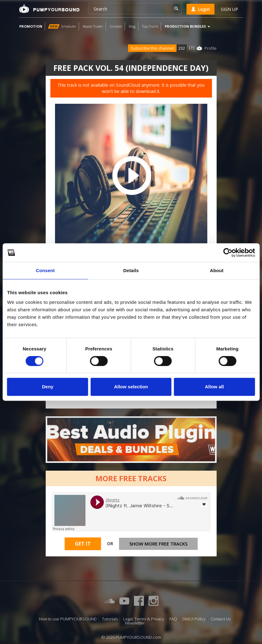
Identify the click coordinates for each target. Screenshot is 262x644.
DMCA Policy (194, 619)
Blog (132, 26)
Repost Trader (93, 26)
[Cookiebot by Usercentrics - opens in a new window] (228, 253)
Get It (83, 544)
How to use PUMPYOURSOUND (68, 619)
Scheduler (62, 26)
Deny (48, 387)
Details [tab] (131, 270)
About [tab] (217, 270)
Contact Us (221, 619)
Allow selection (131, 387)
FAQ (173, 619)
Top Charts (150, 26)
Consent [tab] (45, 270)
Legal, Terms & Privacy (144, 619)
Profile (211, 48)
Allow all (214, 387)
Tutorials (110, 619)
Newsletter (135, 623)
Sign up (229, 9)
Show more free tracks (158, 544)
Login (200, 9)
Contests (116, 26)
